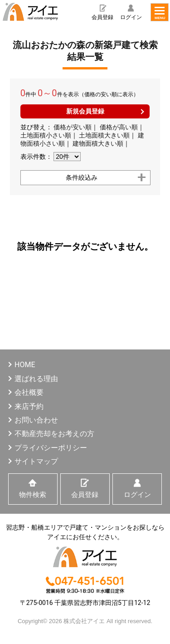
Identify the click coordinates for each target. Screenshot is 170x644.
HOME (25, 365)
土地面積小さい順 (46, 135)
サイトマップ (36, 461)
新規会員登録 (85, 111)
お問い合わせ (36, 420)
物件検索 (33, 495)
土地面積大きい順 (104, 135)
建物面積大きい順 (98, 143)
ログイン (131, 17)
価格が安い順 (73, 127)
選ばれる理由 (36, 379)
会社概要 (29, 392)
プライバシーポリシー (51, 448)
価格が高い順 (119, 127)
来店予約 (29, 406)
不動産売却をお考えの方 (54, 434)
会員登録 (102, 17)
